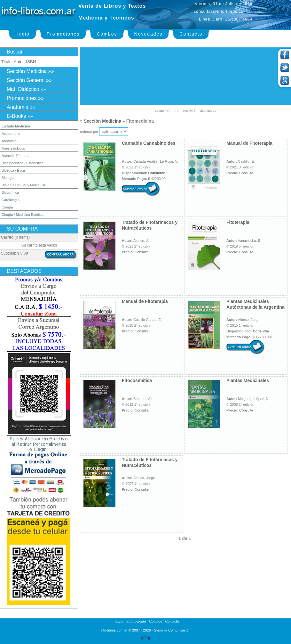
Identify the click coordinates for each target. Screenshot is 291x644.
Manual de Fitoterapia (249, 143)
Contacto (191, 34)
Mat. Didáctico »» (27, 89)
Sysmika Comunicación (172, 630)
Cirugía (7, 207)
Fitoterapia (238, 222)
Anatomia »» (21, 107)
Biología (8, 178)
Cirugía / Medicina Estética (23, 215)
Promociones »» (25, 98)
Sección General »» (29, 80)
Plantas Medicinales (248, 380)
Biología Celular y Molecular (24, 185)
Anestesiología (13, 148)
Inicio (23, 34)
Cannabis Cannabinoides (149, 143)
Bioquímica (10, 192)
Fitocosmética (137, 380)
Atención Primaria (16, 156)
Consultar (157, 173)
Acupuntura (11, 134)
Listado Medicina (16, 126)
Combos (107, 34)
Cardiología (11, 200)
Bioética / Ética (13, 170)
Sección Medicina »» (30, 71)
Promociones (63, 34)
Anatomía (9, 141)
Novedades (149, 34)
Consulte (246, 173)
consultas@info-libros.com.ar (223, 12)
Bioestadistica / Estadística (23, 163)
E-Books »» (20, 116)
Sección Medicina (102, 121)
